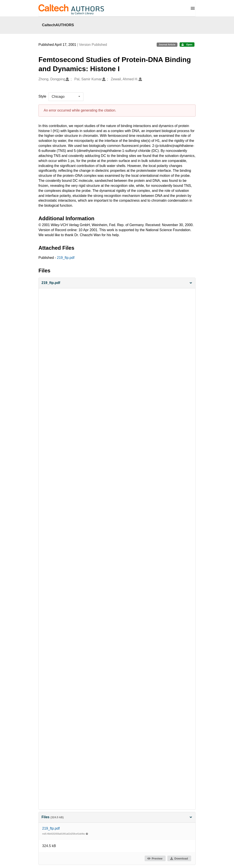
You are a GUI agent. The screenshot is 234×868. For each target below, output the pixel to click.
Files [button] (117, 817)
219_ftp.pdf (66, 258)
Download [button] (179, 859)
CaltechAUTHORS (58, 25)
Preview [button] (155, 859)
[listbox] (66, 97)
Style (42, 96)
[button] (117, 283)
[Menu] (193, 8)
